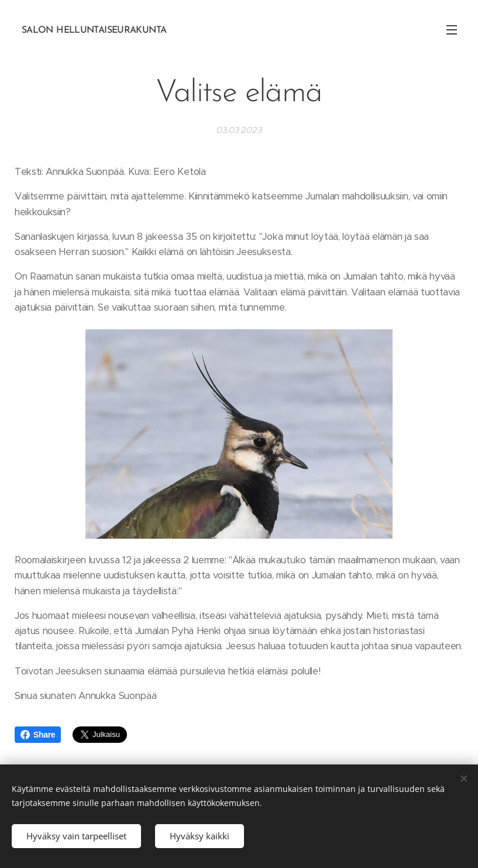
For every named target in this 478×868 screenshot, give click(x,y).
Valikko (452, 30)
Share (38, 735)
